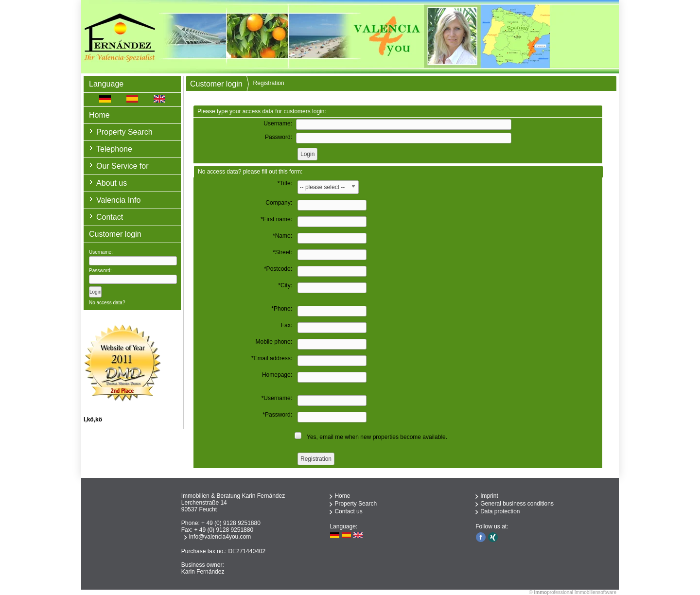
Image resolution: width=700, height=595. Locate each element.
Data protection (500, 511)
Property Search (124, 132)
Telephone (114, 149)
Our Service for (122, 166)
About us (112, 183)
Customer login (216, 84)
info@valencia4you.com (220, 537)
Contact (110, 217)
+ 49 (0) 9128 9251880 (231, 523)
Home (99, 115)
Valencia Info (118, 200)
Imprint (489, 496)
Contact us (348, 511)
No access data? (107, 303)
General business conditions (517, 504)
